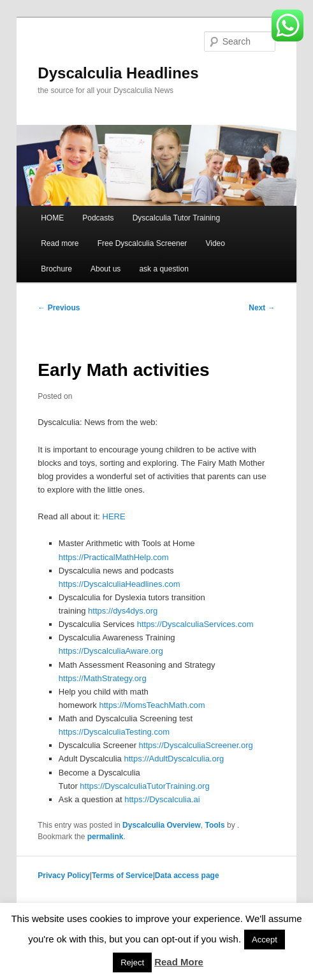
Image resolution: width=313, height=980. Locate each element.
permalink (106, 837)
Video (215, 243)
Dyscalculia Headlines (118, 73)
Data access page (187, 876)
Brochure (56, 269)
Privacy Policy (63, 876)
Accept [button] (265, 940)
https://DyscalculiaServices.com (195, 624)
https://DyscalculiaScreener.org (196, 745)
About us (106, 269)
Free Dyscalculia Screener (142, 243)
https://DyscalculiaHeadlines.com (120, 584)
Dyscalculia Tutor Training (176, 218)
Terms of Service (122, 876)
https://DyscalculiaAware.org (111, 651)
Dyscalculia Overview (162, 825)
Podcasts (98, 218)
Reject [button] (132, 962)
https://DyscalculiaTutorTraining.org (145, 786)
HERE (114, 516)
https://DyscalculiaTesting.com (114, 732)
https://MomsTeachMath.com (152, 705)
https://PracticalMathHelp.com (114, 557)
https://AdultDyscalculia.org (174, 759)
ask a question (164, 269)
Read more (60, 243)
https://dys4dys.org (123, 611)
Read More (179, 962)
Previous (59, 308)
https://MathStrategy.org (103, 678)
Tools (215, 825)
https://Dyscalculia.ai (162, 799)
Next (262, 308)
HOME (52, 218)
